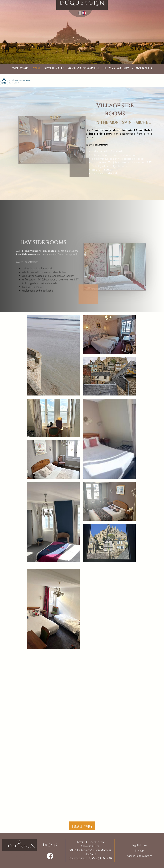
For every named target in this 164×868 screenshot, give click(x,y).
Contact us (142, 69)
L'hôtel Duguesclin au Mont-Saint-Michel (15, 82)
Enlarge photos (82, 826)
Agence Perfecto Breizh (139, 856)
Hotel (36, 68)
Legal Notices (139, 845)
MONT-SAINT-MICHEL (84, 68)
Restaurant (54, 68)
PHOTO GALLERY (116, 68)
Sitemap (139, 850)
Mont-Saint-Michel (140, 130)
